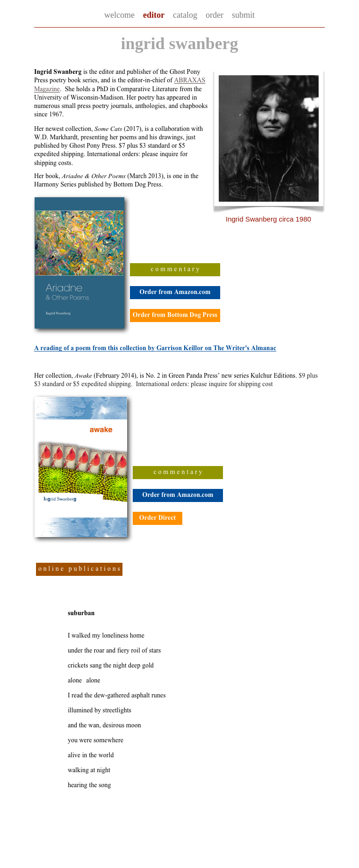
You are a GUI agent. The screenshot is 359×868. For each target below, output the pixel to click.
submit (243, 15)
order (215, 15)
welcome (119, 15)
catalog (185, 15)
